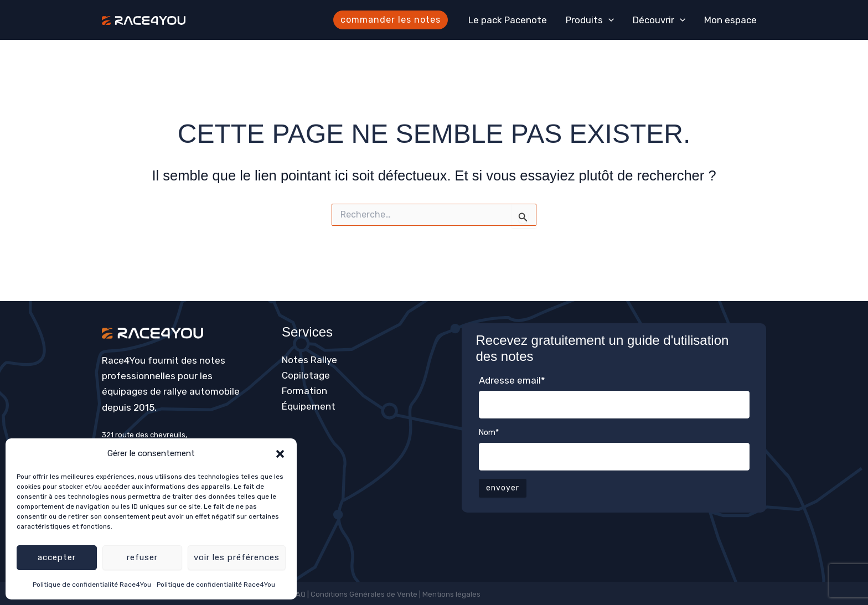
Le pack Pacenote (508, 20)
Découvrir (659, 20)
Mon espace (730, 20)
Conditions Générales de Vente (364, 594)
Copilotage (306, 375)
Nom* (489, 433)
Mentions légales (452, 594)
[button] (280, 454)
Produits (590, 20)
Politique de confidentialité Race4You (92, 585)
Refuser (142, 557)
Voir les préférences (237, 557)
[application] (608, 20)
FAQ (299, 594)
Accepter (57, 557)
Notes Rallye (309, 360)
